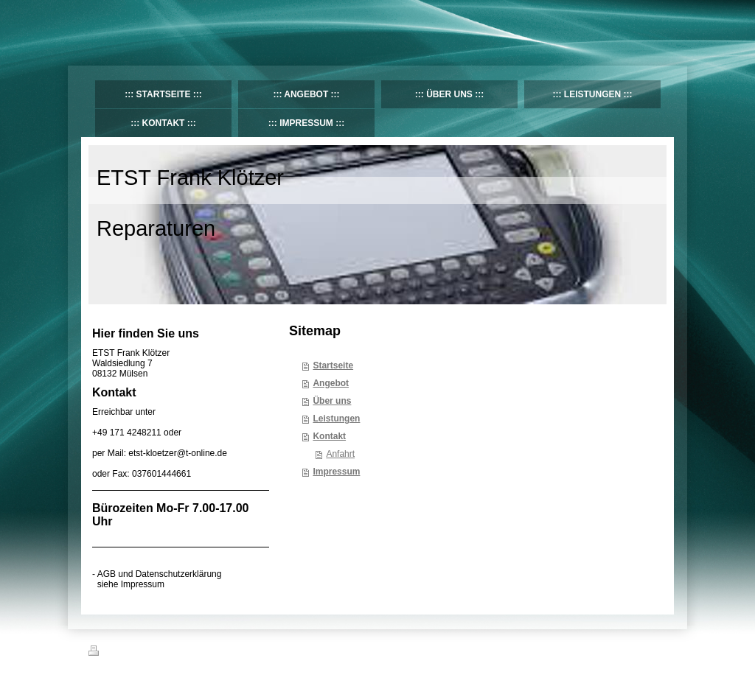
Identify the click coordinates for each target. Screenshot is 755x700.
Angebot (331, 383)
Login (657, 651)
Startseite (333, 365)
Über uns (332, 401)
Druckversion (121, 653)
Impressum (336, 472)
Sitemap (173, 653)
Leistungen (336, 419)
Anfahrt (340, 454)
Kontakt (329, 436)
